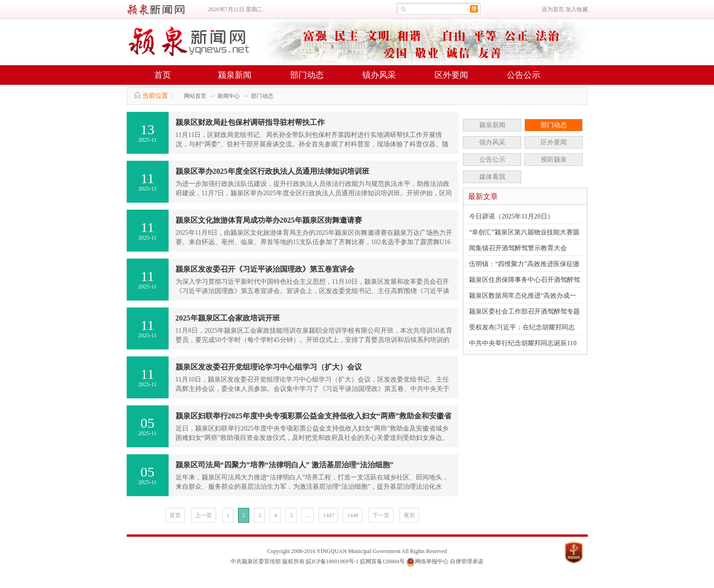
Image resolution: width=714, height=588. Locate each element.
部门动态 (307, 75)
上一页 (204, 515)
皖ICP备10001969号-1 (332, 561)
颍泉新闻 (235, 75)
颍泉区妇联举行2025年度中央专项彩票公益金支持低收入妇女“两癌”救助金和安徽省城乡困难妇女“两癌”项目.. (313, 418)
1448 (353, 515)
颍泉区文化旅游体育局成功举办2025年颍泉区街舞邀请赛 (269, 220)
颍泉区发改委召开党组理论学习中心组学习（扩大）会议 (269, 367)
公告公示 (524, 75)
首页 (163, 75)
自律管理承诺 (467, 561)
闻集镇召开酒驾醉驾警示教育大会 (518, 248)
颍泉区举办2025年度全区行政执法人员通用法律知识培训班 (272, 171)
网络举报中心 (432, 561)
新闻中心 (229, 96)
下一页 (381, 515)
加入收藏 (577, 9)
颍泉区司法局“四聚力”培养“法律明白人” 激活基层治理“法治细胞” (285, 465)
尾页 (409, 515)
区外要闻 (451, 75)
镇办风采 (379, 75)
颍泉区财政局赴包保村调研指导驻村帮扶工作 (250, 122)
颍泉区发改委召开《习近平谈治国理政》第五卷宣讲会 (265, 269)
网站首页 (195, 96)
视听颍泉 (554, 160)
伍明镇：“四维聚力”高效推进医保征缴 (524, 264)
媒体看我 (492, 177)
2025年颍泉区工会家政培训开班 (228, 318)
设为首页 (553, 9)
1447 (328, 515)
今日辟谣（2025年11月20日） (511, 216)
